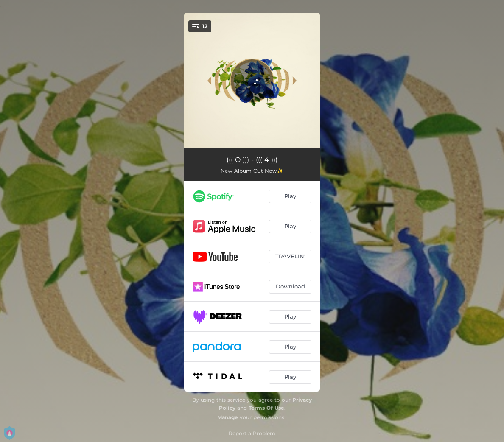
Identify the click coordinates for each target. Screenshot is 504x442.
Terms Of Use (266, 408)
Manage (228, 417)
